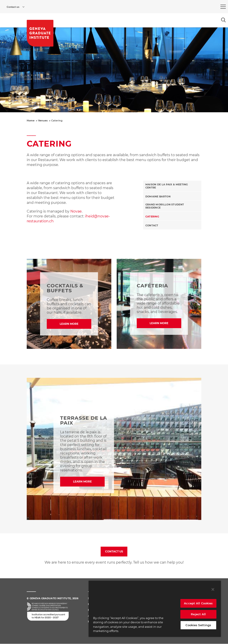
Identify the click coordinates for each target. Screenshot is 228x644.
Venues (43, 121)
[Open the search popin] (223, 20)
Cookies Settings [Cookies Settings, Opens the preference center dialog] (198, 625)
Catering (152, 217)
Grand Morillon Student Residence (165, 206)
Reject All (198, 614)
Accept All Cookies (198, 603)
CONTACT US (114, 551)
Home (31, 121)
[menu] (223, 7)
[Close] (213, 589)
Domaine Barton (158, 196)
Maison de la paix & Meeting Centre (167, 186)
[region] (155, 609)
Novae (76, 211)
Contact (152, 225)
